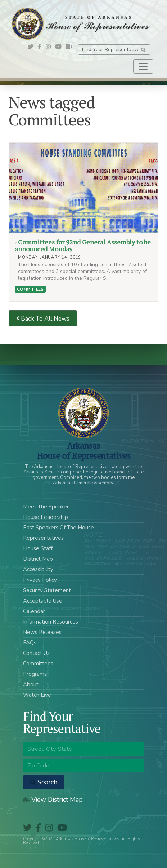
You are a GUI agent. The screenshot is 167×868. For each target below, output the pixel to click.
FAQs (30, 643)
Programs (35, 674)
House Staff (38, 548)
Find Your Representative (114, 50)
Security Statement (47, 590)
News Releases (42, 632)
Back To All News (43, 319)
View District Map (53, 799)
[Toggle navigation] (143, 66)
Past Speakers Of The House (58, 528)
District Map (38, 559)
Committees (30, 289)
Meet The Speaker (46, 507)
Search (44, 782)
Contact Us (36, 653)
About (31, 684)
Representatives (43, 538)
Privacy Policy (40, 580)
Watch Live (37, 695)
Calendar (34, 611)
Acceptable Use (43, 601)
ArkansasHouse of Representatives (84, 450)
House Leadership (46, 517)
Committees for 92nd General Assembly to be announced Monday (83, 188)
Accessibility (38, 569)
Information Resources (51, 622)
